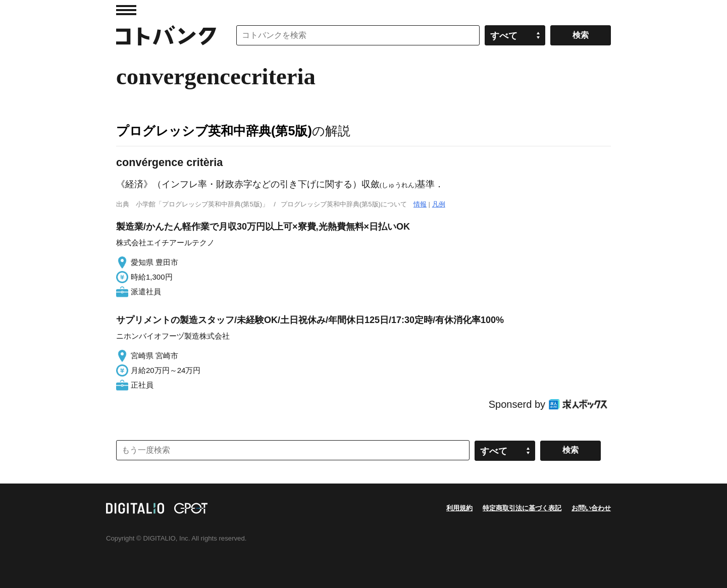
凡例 (439, 204)
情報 (420, 204)
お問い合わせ (591, 508)
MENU (126, 10)
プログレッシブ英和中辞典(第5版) (214, 131)
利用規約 (459, 508)
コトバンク (166, 35)
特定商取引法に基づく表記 (522, 508)
